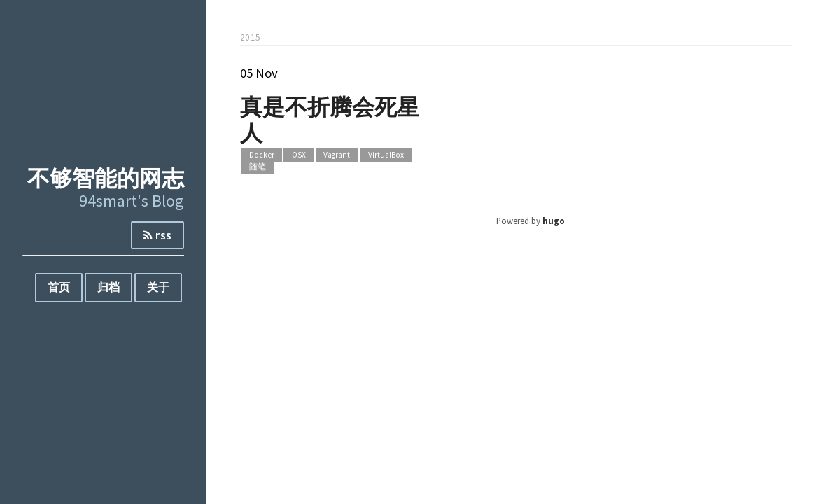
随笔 (258, 167)
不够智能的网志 (106, 177)
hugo (554, 220)
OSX (299, 155)
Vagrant (337, 155)
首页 (59, 287)
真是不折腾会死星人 (330, 119)
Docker (262, 155)
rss (157, 235)
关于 (158, 287)
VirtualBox (386, 155)
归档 (108, 287)
